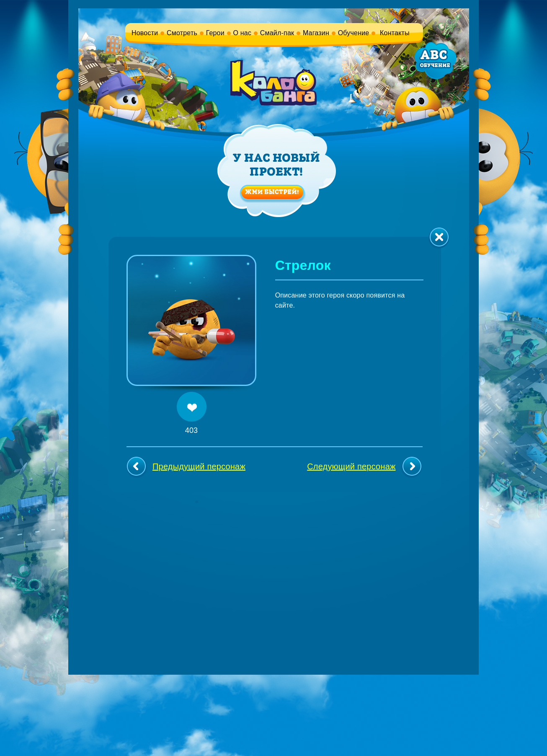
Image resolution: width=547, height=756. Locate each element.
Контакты (395, 33)
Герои (215, 33)
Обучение (354, 33)
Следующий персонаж (364, 467)
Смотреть (182, 33)
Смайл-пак (277, 33)
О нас (243, 33)
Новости (145, 33)
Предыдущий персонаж (186, 467)
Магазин (316, 33)
